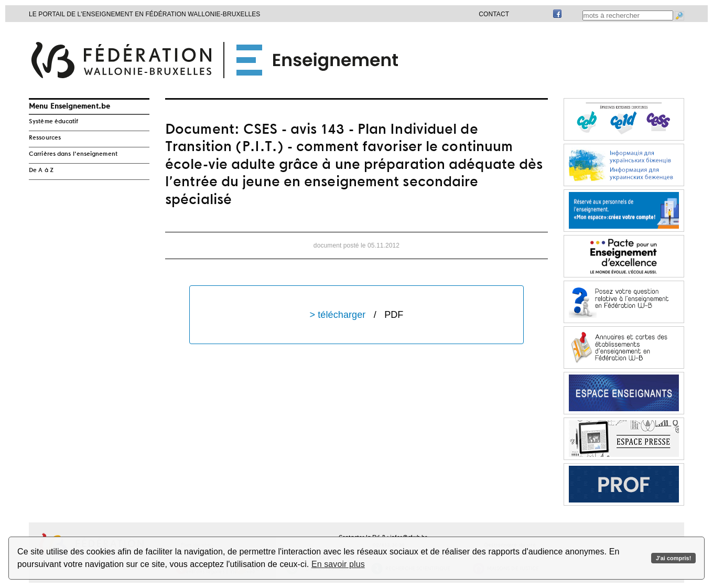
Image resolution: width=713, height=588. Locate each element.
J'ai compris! (673, 558)
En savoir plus (338, 564)
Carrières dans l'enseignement (73, 154)
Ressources (45, 138)
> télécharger (357, 315)
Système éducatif (54, 122)
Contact (494, 14)
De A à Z (41, 170)
